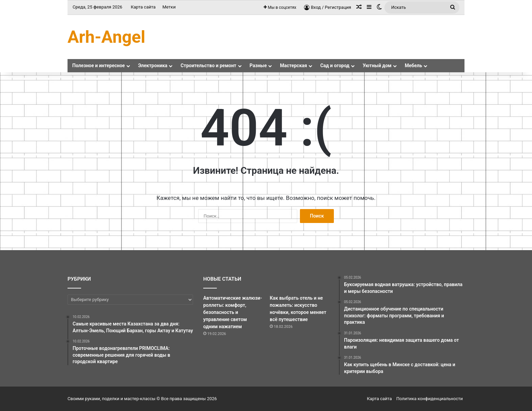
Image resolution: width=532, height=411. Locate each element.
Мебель (413, 66)
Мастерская (293, 66)
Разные (258, 66)
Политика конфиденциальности (430, 399)
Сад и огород (335, 66)
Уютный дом (377, 66)
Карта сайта (143, 7)
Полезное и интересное (99, 66)
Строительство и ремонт (208, 66)
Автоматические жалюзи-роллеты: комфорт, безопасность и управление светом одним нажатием (233, 312)
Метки (169, 7)
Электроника (153, 66)
